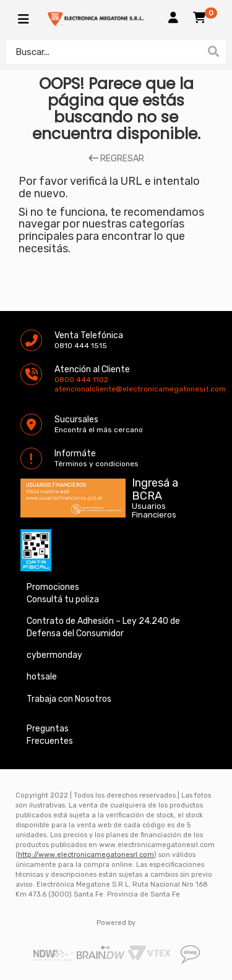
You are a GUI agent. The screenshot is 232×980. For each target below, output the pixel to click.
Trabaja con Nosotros (69, 699)
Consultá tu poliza (63, 599)
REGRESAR (116, 159)
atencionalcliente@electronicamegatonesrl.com (65, 389)
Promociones (53, 587)
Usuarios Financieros (154, 511)
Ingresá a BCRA (155, 487)
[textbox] (104, 52)
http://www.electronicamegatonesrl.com (86, 855)
